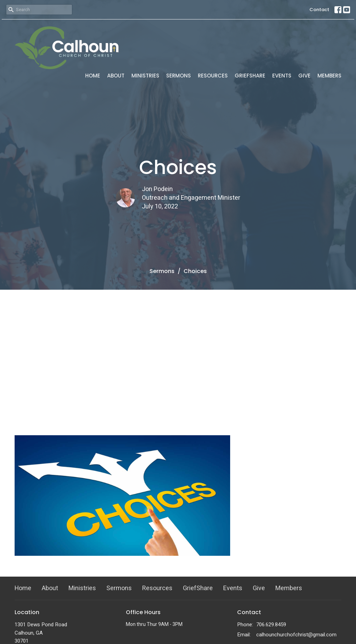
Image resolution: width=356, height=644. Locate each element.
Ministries (145, 76)
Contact (319, 10)
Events (282, 76)
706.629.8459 (271, 625)
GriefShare (250, 76)
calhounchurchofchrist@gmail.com (296, 635)
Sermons (179, 76)
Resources (213, 76)
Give (304, 76)
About (116, 76)
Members (329, 76)
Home (93, 76)
